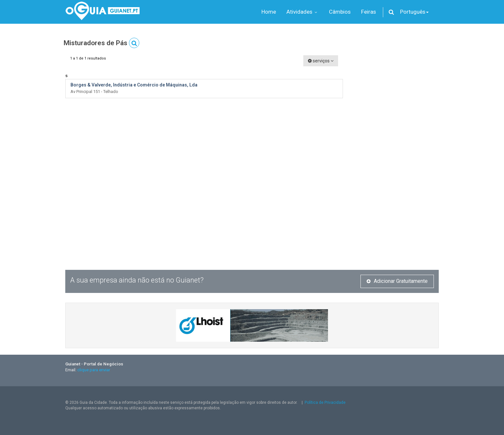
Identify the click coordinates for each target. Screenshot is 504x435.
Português (414, 12)
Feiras (369, 12)
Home (269, 12)
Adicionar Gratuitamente (397, 281)
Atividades (302, 12)
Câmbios (340, 12)
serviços (321, 61)
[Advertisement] (396, 153)
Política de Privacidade (325, 402)
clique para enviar (94, 370)
